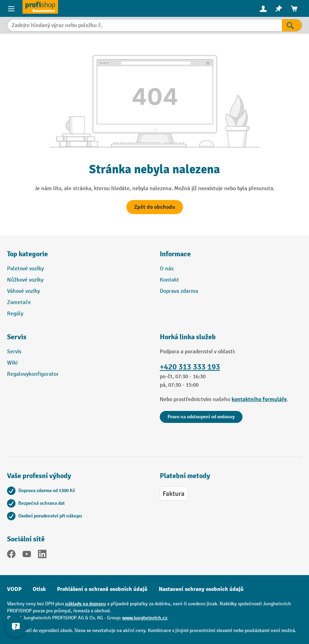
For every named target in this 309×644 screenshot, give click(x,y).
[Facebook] (11, 555)
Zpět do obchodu (155, 207)
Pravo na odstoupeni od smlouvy (201, 417)
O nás (167, 269)
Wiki (12, 363)
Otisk (39, 589)
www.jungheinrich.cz (145, 618)
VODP (14, 589)
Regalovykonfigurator (33, 374)
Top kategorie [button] (27, 254)
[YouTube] (27, 555)
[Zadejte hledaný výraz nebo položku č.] (144, 25)
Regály (15, 314)
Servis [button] (17, 337)
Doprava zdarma (179, 291)
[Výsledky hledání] (292, 25)
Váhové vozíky (23, 291)
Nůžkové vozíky (25, 280)
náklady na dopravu (86, 604)
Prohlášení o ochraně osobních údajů (102, 589)
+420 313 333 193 (190, 367)
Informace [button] (175, 254)
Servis (14, 352)
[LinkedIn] (42, 555)
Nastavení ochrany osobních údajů (201, 589)
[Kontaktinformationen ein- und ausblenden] (16, 626)
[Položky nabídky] (11, 8)
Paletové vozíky (25, 269)
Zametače (19, 302)
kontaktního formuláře (259, 399)
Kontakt (169, 280)
